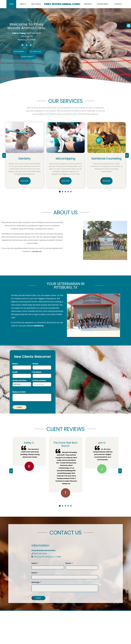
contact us (38, 326)
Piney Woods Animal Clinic (62, 4)
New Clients (36, 4)
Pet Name (37, 372)
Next (127, 155)
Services (87, 4)
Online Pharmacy (28, 57)
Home (11, 4)
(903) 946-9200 (34, 33)
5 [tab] (71, 192)
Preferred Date (39, 380)
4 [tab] (68, 192)
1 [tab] (60, 192)
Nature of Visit (19, 392)
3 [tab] (65, 192)
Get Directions (36, 51)
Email (16, 372)
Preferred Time (19, 380)
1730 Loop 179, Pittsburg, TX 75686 (47, 557)
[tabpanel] (25, 155)
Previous (4, 155)
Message (36, 582)
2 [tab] (63, 192)
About (22, 4)
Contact (118, 4)
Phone (36, 364)
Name (16, 364)
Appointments (103, 4)
